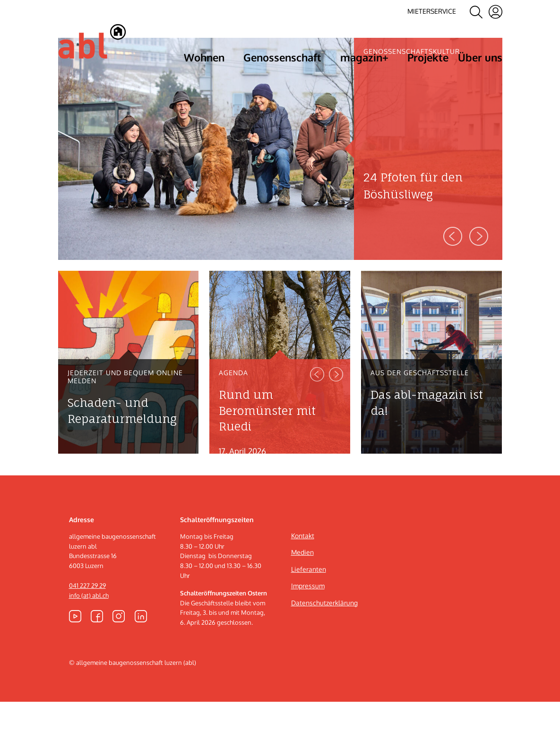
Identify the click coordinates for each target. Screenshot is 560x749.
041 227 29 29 (87, 633)
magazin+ (364, 57)
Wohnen (204, 57)
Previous (453, 284)
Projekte (428, 57)
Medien (302, 600)
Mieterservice (432, 11)
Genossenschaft (282, 57)
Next (479, 284)
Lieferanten (309, 616)
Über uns (480, 57)
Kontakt (303, 583)
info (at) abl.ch (89, 643)
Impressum (308, 633)
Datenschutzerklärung (324, 650)
